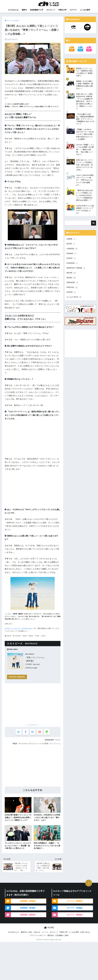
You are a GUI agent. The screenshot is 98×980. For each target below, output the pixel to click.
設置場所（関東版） (29, 902)
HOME (49, 929)
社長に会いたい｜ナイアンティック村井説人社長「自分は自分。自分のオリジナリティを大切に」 (84, 166)
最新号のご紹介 (27, 934)
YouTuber (24, 744)
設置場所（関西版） (29, 916)
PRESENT (73, 285)
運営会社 (51, 937)
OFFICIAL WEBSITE (17, 677)
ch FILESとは (13, 10)
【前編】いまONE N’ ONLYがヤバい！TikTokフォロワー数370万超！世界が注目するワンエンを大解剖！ (85, 135)
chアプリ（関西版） (75, 916)
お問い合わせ (85, 934)
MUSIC (58, 740)
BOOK (71, 246)
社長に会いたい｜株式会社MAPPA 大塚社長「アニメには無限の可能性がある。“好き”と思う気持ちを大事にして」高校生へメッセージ (84, 102)
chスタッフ (51, 10)
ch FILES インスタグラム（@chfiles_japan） (19, 628)
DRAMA (72, 256)
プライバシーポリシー (38, 937)
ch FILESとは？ (14, 934)
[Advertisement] (33, 702)
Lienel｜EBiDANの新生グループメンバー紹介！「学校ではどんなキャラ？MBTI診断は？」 (85, 182)
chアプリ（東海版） (75, 909)
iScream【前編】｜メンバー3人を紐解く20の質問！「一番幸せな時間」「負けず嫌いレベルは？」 (85, 151)
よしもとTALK (74, 300)
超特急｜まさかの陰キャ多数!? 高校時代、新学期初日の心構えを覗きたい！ (85, 85)
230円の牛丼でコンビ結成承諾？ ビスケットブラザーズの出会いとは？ (85, 211)
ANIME (71, 241)
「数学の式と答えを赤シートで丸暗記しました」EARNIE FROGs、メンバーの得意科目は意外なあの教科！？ (85, 197)
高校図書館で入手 (37, 10)
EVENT (71, 261)
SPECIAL (72, 290)
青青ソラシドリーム (53, 744)
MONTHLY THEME (76, 270)
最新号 (24, 10)
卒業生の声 (62, 10)
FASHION (72, 265)
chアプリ (73, 10)
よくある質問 (85, 10)
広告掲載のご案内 (62, 937)
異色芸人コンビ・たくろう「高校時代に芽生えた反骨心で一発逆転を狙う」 (84, 72)
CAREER (72, 251)
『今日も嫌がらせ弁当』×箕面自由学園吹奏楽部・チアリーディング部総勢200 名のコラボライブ (85, 120)
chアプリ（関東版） (75, 902)
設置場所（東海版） (29, 909)
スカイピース (36, 744)
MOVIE (71, 275)
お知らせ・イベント (41, 934)
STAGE (71, 295)
